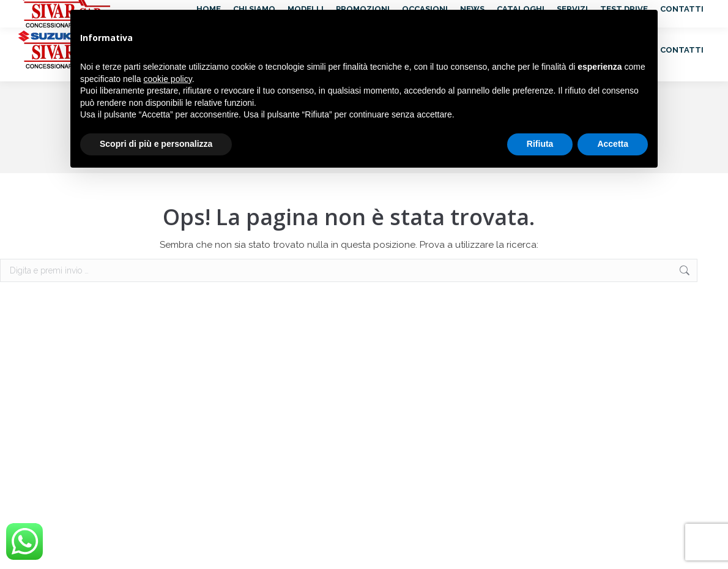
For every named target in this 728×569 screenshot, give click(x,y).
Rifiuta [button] (540, 144)
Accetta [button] (613, 144)
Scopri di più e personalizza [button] (156, 144)
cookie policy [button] (168, 79)
